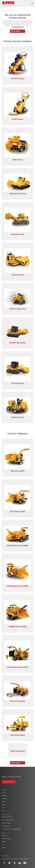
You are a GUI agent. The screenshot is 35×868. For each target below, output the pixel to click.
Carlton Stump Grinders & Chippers (11, 829)
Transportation (6, 826)
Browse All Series (6, 823)
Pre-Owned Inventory (8, 820)
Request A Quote (9, 782)
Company (5, 798)
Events (4, 802)
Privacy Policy (6, 856)
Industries (4, 795)
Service (4, 805)
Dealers (4, 841)
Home (3, 792)
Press (3, 811)
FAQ (3, 844)
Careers (4, 847)
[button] (32, 3)
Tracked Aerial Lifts (7, 817)
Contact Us (5, 835)
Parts (3, 808)
